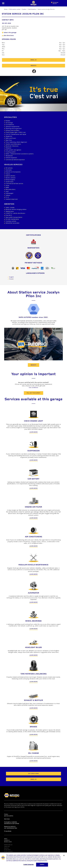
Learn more (34, 432)
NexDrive (6, 848)
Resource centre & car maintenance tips (11, 827)
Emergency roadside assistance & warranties (12, 823)
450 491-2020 (6, 23)
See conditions (33, 387)
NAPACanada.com (8, 845)
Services (7, 819)
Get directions (8, 35)
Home (6, 9)
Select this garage (9, 33)
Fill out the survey (33, 393)
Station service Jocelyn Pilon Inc (46, 9)
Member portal (8, 842)
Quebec (24, 9)
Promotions (8, 831)
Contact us (7, 840)
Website (34, 66)
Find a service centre (15, 9)
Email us (34, 60)
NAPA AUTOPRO (34, 3)
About (6, 839)
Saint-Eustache (32, 9)
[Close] (64, 858)
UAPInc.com (7, 846)
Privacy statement (8, 851)
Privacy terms (7, 850)
